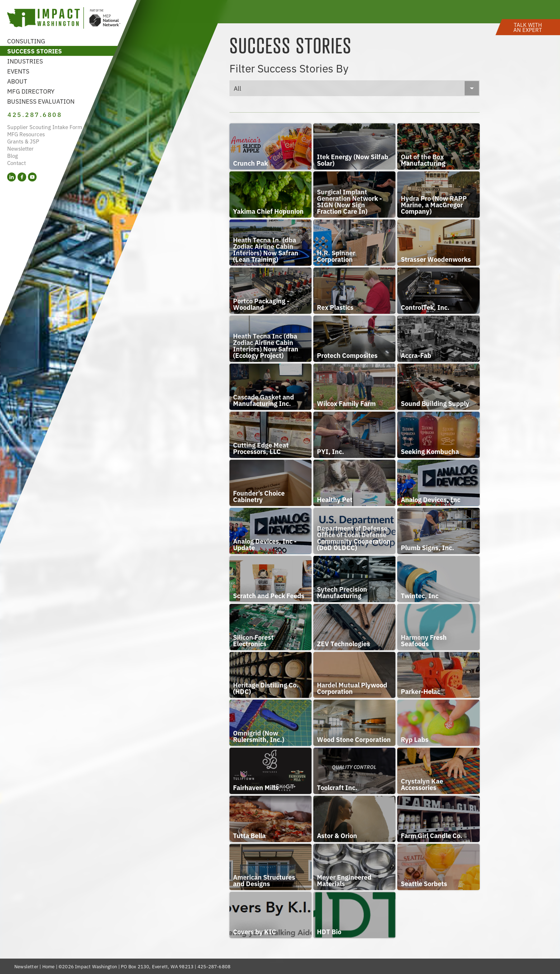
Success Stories (35, 51)
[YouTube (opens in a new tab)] (32, 178)
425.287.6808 (35, 115)
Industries (25, 61)
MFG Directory (31, 91)
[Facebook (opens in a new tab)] (22, 178)
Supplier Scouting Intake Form (45, 127)
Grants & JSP (23, 142)
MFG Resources (26, 135)
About (17, 81)
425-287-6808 (214, 966)
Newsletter (20, 149)
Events (18, 71)
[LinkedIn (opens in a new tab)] (11, 178)
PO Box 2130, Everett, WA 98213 (157, 966)
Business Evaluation (41, 101)
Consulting (26, 41)
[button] (528, 26)
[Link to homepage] (64, 19)
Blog (13, 156)
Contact (16, 163)
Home (49, 966)
